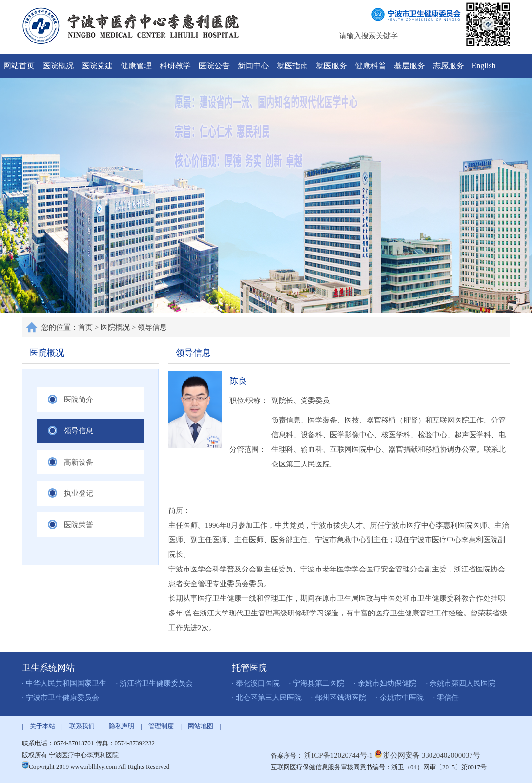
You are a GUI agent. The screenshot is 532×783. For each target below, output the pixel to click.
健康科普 (370, 66)
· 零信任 (446, 698)
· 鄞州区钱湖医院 (339, 698)
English (484, 66)
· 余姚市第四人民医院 (461, 683)
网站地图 (201, 726)
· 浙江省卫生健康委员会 (155, 683)
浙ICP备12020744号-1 (339, 755)
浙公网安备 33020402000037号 (432, 755)
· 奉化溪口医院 (256, 683)
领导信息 (152, 327)
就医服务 (331, 66)
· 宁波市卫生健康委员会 (61, 698)
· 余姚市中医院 (400, 698)
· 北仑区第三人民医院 (267, 698)
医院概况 (58, 66)
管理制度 (161, 726)
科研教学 (175, 66)
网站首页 (19, 66)
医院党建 (97, 66)
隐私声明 (122, 726)
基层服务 (409, 66)
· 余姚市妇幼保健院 (385, 683)
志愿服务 (449, 66)
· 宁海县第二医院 (317, 683)
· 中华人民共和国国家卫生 (64, 683)
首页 (85, 327)
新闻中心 (253, 66)
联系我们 (82, 726)
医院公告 (214, 66)
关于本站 (42, 726)
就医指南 (292, 66)
